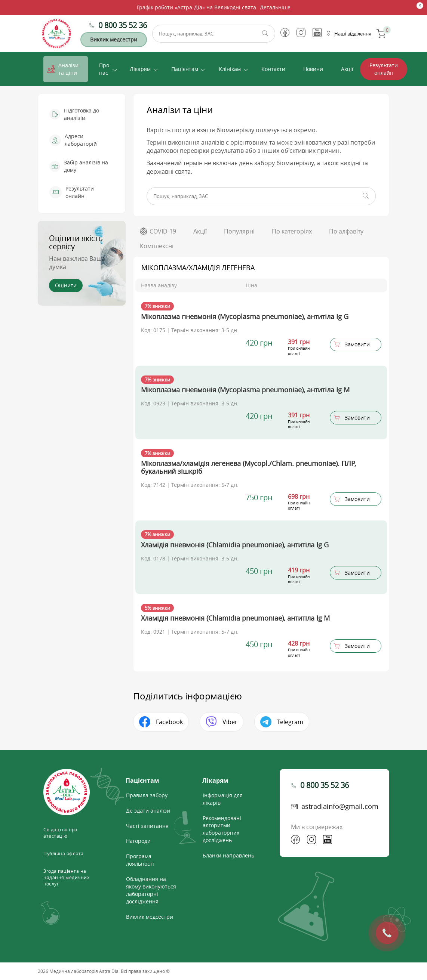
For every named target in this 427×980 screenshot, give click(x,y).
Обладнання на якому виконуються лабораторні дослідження (151, 890)
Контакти (273, 69)
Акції (347, 69)
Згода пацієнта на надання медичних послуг (66, 877)
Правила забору (147, 795)
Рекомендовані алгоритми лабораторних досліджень (222, 829)
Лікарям (140, 69)
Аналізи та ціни (68, 69)
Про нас (104, 69)
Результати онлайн (384, 69)
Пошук (265, 34)
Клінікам (230, 69)
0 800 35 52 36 (123, 25)
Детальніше (275, 7)
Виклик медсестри (114, 39)
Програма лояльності (140, 860)
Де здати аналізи (148, 811)
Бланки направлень (228, 855)
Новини (313, 69)
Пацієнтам (185, 69)
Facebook (169, 722)
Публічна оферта (64, 853)
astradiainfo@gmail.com (340, 806)
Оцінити (66, 285)
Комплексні (157, 246)
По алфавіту (346, 231)
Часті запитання (147, 826)
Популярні (239, 231)
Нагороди (138, 841)
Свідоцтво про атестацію (60, 833)
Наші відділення (353, 34)
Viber (230, 722)
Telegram (290, 722)
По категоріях (292, 231)
